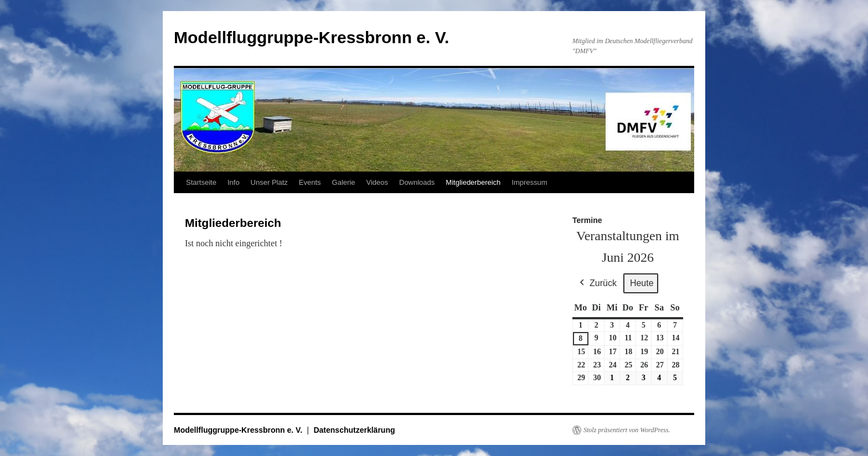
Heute (642, 283)
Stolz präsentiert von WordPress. (627, 430)
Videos (377, 182)
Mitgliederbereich (473, 182)
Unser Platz (269, 182)
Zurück (597, 283)
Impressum (529, 182)
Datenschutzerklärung (354, 430)
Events (310, 182)
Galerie (344, 182)
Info (234, 182)
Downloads (417, 182)
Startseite (201, 182)
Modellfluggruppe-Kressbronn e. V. (311, 37)
